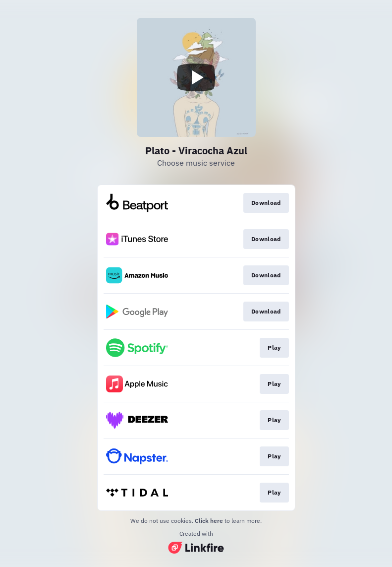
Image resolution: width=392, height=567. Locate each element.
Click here (209, 521)
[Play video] (196, 77)
